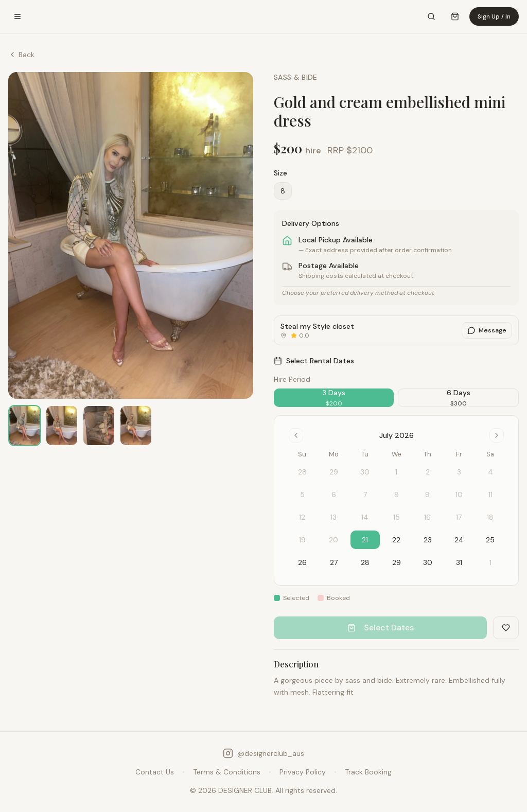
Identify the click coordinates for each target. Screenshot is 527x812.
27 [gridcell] (334, 562)
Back (21, 55)
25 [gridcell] (490, 540)
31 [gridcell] (459, 562)
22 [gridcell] (396, 540)
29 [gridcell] (397, 562)
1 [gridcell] (490, 562)
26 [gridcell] (302, 562)
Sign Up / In (494, 16)
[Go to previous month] (296, 435)
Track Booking (368, 772)
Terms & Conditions (227, 772)
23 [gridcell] (428, 540)
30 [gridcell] (428, 562)
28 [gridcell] (365, 562)
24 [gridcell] (459, 540)
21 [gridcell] (365, 540)
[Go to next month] (497, 435)
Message (487, 330)
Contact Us (155, 772)
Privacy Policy (303, 772)
